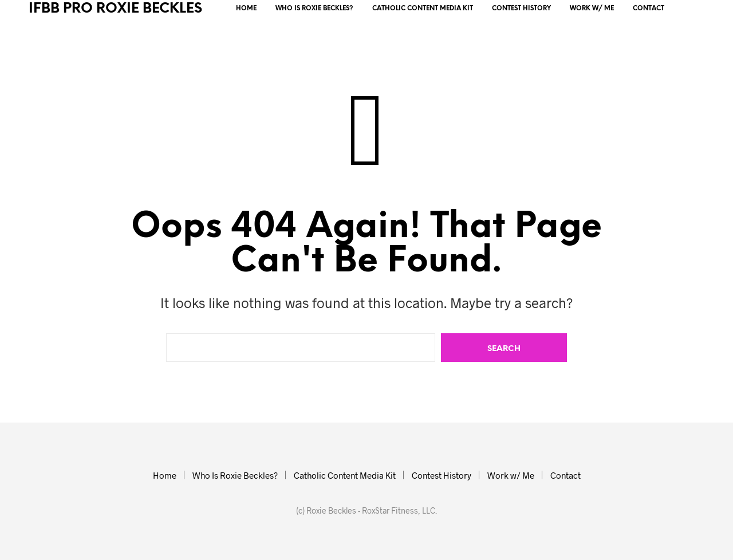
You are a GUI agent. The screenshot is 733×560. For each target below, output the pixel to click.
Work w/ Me (592, 9)
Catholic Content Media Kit (423, 9)
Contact (649, 9)
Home (246, 9)
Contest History (521, 9)
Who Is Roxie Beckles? (314, 9)
